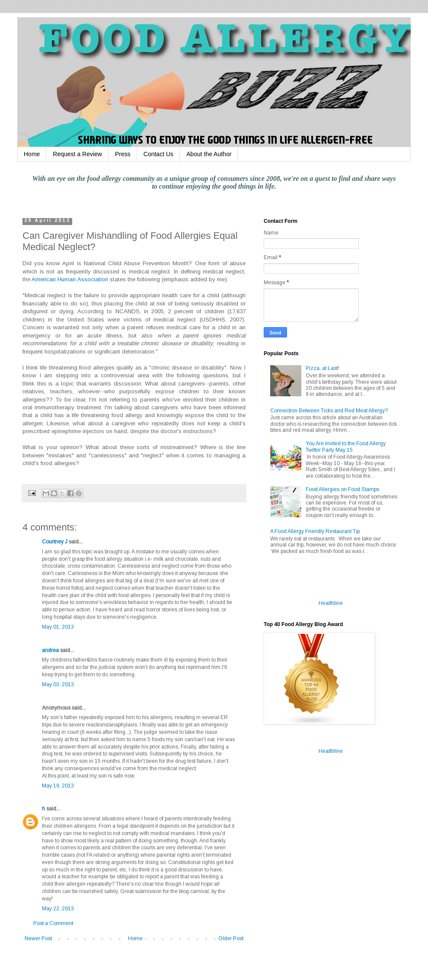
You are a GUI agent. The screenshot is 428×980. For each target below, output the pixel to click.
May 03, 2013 (58, 684)
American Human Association (70, 279)
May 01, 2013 (58, 627)
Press (123, 154)
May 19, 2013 (58, 786)
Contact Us (158, 154)
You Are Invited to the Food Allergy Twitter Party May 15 (346, 447)
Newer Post (38, 938)
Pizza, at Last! (322, 368)
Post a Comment (53, 923)
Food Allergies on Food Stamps (342, 489)
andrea (50, 650)
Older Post (231, 938)
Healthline (331, 603)
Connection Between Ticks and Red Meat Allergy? (329, 411)
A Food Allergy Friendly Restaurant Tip (315, 531)
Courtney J (55, 542)
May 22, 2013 (58, 909)
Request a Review (77, 154)
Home (32, 154)
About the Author (209, 154)
